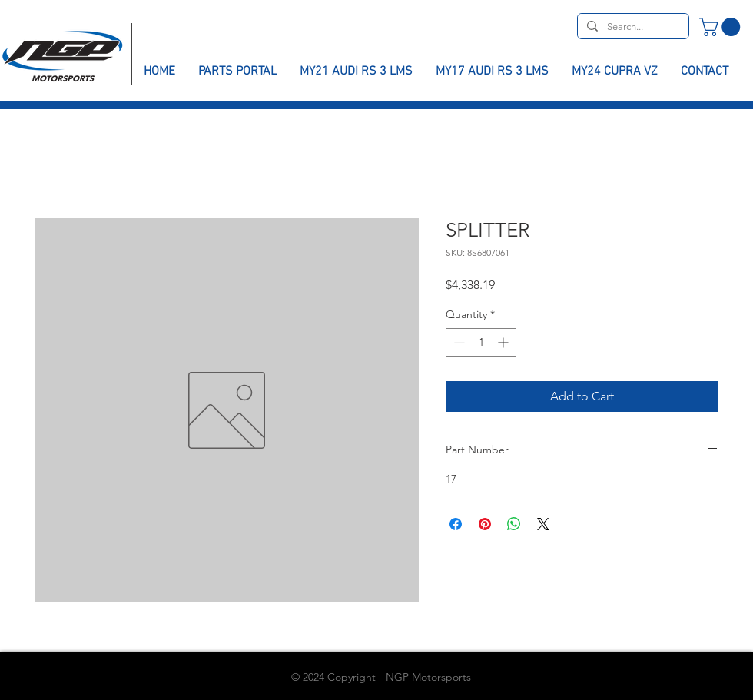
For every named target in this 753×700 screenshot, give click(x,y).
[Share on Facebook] (456, 524)
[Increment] (504, 342)
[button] (722, 27)
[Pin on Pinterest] (485, 524)
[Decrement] (458, 342)
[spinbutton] (481, 342)
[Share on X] (543, 524)
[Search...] (632, 27)
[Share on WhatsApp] (514, 524)
